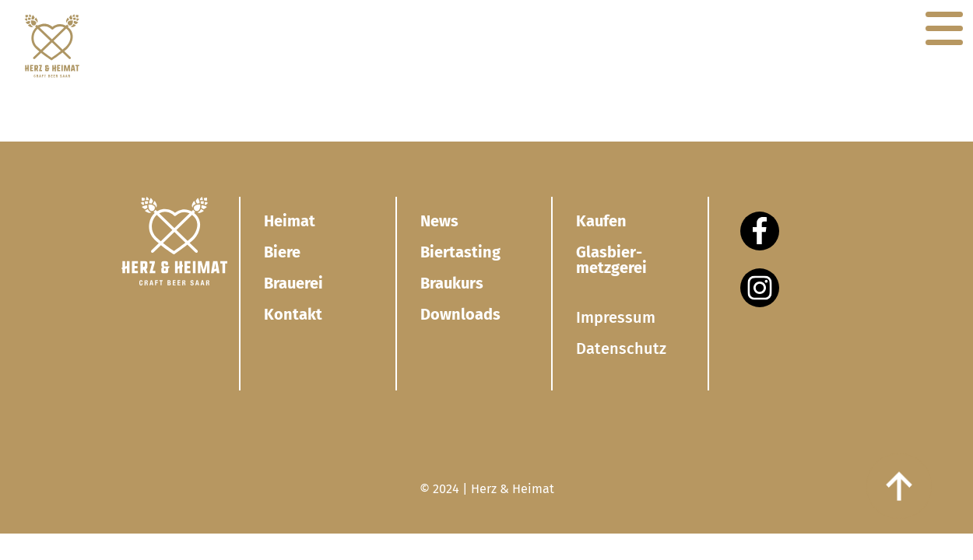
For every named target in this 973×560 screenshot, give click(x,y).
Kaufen (601, 221)
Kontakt (293, 314)
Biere (282, 252)
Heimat (290, 221)
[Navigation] (944, 29)
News (439, 221)
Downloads (460, 314)
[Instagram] (760, 288)
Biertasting (460, 252)
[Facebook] (760, 231)
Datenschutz (621, 348)
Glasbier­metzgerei (611, 260)
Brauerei (293, 283)
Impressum (616, 317)
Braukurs (452, 283)
